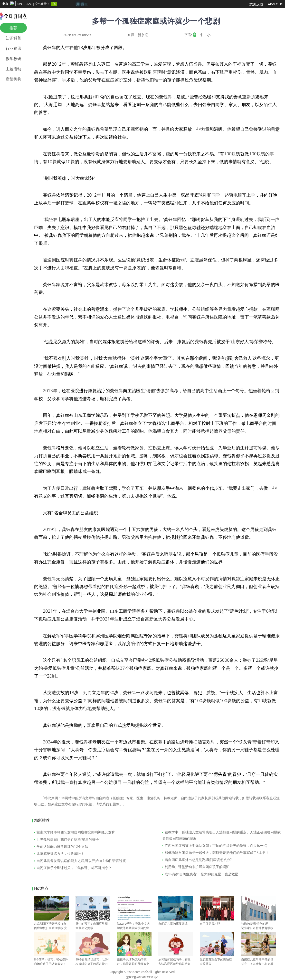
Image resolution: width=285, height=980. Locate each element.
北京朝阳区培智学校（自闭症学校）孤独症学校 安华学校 (51, 926)
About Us (275, 4)
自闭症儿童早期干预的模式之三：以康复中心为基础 (258, 962)
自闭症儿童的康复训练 (176, 921)
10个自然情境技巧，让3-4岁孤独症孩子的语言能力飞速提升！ (93, 962)
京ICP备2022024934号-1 (142, 977)
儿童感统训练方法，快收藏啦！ (60, 854)
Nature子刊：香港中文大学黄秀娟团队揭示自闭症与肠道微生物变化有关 (134, 926)
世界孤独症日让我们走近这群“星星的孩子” (68, 839)
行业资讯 (13, 48)
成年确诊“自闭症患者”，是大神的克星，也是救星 (202, 874)
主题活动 (13, 69)
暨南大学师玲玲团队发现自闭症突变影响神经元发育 (76, 832)
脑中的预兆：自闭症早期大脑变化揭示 (93, 924)
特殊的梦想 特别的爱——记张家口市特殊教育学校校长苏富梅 (258, 926)
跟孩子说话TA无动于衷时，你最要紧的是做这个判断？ (134, 962)
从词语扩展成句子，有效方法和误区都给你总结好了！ (176, 962)
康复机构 (13, 79)
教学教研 (13, 59)
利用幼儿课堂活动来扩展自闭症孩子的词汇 (197, 867)
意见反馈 (256, 4)
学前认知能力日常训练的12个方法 (62, 846)
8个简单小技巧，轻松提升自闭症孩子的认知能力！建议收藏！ (51, 962)
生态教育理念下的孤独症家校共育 (217, 960)
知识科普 (13, 38)
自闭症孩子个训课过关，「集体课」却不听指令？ (74, 868)
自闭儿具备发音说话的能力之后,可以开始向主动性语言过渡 (81, 861)
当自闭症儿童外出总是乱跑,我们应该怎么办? (198, 860)
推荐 (13, 28)
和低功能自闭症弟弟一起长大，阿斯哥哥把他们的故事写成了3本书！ (217, 853)
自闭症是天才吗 (217, 921)
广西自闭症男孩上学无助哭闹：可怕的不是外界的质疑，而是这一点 (216, 845)
